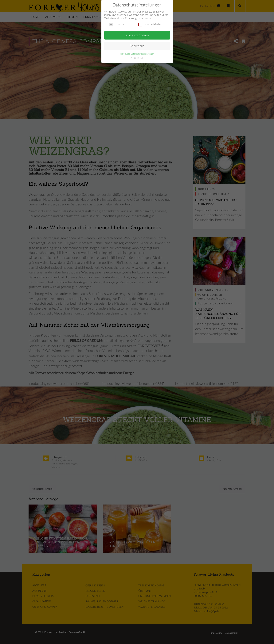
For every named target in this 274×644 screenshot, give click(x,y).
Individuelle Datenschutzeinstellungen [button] (137, 51)
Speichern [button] (137, 44)
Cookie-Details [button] (137, 56)
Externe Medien (150, 22)
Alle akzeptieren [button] (137, 33)
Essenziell (117, 22)
